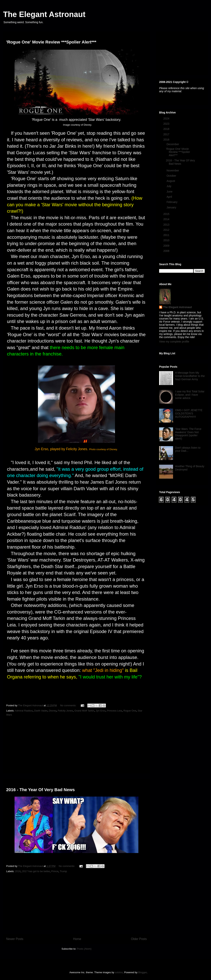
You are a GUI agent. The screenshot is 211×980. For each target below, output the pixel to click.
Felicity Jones (65, 711)
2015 (167, 214)
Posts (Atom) (84, 949)
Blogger (142, 972)
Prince (55, 871)
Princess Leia (114, 711)
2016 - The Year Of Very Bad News (40, 790)
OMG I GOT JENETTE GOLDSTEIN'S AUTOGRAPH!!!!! (189, 413)
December (173, 144)
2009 (167, 246)
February (172, 202)
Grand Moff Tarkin (84, 711)
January (172, 207)
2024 (167, 118)
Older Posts (139, 939)
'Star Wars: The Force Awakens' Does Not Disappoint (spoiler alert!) (188, 434)
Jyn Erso (101, 711)
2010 (167, 240)
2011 (167, 235)
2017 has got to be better (36, 871)
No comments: (68, 705)
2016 (18, 871)
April (170, 197)
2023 (167, 124)
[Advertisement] (76, 746)
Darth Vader (41, 711)
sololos (119, 972)
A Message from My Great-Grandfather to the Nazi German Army (190, 376)
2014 (167, 219)
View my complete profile (174, 342)
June (170, 192)
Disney (53, 711)
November (173, 170)
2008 (167, 251)
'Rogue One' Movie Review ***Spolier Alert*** (51, 42)
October (172, 176)
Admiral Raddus (24, 711)
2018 (167, 129)
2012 (167, 230)
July (169, 186)
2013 (167, 225)
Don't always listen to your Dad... (188, 449)
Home (77, 939)
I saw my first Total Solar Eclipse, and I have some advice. (190, 395)
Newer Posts (15, 939)
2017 (167, 134)
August (171, 181)
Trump (63, 871)
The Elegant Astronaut (44, 14)
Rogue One (130, 711)
